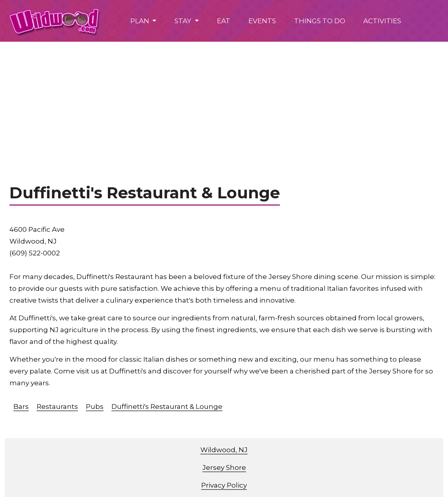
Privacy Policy (224, 485)
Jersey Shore (224, 467)
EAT (224, 21)
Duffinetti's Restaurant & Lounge (167, 406)
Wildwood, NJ (224, 450)
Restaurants (57, 406)
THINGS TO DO (320, 21)
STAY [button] (184, 21)
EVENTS (262, 21)
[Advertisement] (224, 101)
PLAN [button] (141, 21)
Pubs (95, 406)
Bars (21, 406)
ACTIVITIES (382, 21)
